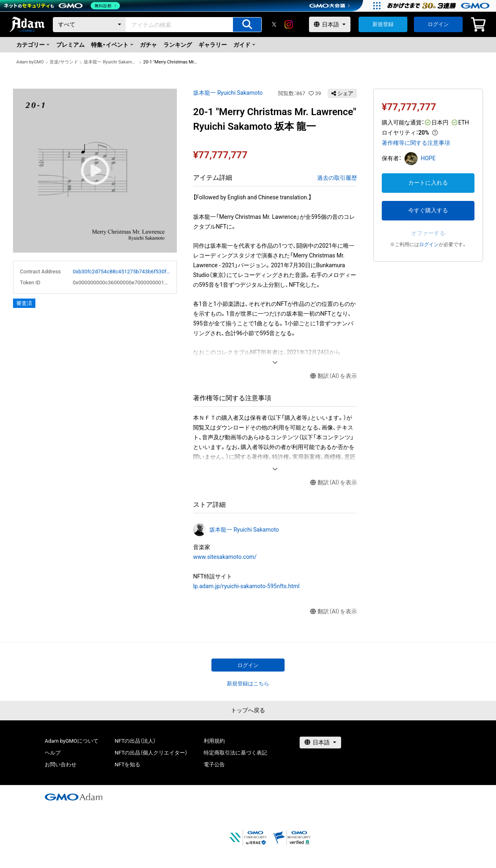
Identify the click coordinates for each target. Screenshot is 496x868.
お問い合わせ (61, 764)
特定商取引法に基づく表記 (235, 753)
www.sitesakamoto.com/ (225, 557)
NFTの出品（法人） (135, 741)
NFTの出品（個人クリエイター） (151, 753)
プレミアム (70, 45)
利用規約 (214, 741)
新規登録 (383, 24)
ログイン (438, 24)
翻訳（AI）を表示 (334, 376)
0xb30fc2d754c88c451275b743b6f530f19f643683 (121, 272)
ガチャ (148, 45)
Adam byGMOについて (72, 741)
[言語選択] (330, 24)
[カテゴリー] (89, 25)
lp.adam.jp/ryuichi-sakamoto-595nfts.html (246, 586)
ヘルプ (53, 753)
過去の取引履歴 (337, 178)
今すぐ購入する (428, 210)
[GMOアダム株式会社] (74, 797)
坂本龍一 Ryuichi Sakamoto (111, 62)
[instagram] (289, 24)
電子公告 (214, 764)
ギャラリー (213, 45)
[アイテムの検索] (247, 25)
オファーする (428, 233)
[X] (274, 24)
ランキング (178, 45)
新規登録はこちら (248, 684)
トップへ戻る (248, 710)
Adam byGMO (30, 62)
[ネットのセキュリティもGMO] (62, 6)
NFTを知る (127, 764)
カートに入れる (428, 183)
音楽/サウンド (64, 62)
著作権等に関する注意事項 (416, 143)
